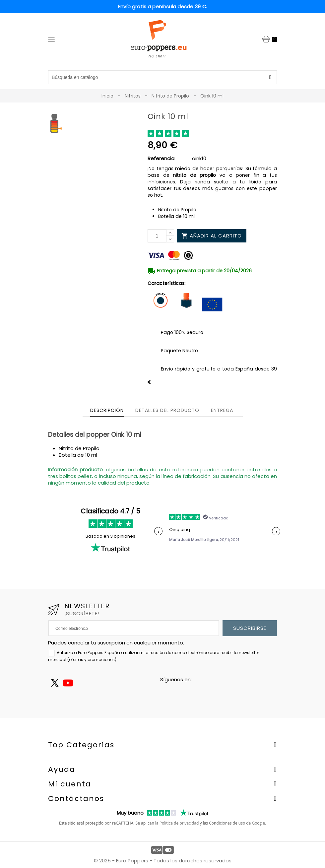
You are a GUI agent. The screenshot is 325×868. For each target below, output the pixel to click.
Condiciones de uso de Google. (237, 823)
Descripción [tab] (107, 410)
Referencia (161, 159)
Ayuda (62, 769)
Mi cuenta (70, 784)
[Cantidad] (157, 236)
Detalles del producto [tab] (167, 410)
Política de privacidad (179, 823)
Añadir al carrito (212, 236)
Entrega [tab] (222, 410)
